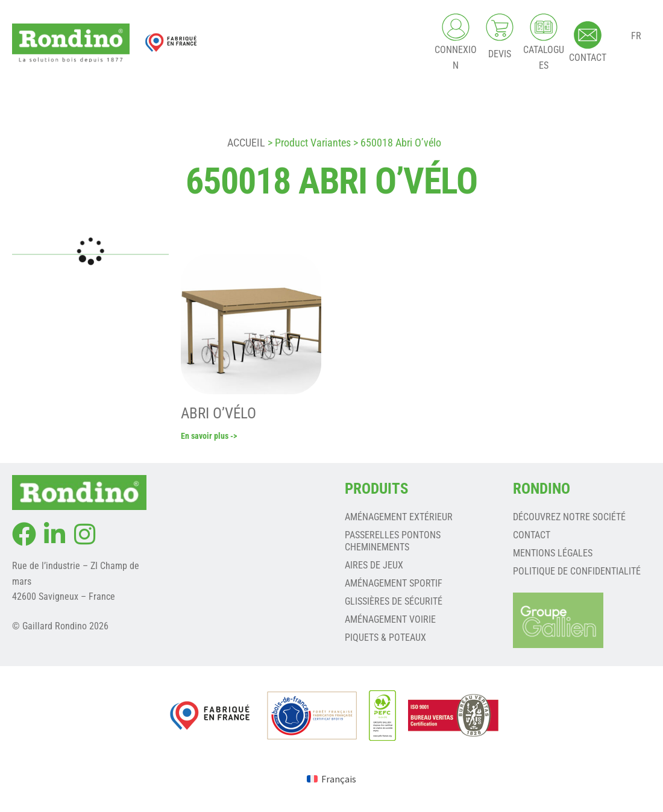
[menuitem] (331, 780)
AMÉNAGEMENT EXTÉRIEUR (399, 518)
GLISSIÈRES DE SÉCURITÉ (394, 603)
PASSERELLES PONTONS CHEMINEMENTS (393, 542)
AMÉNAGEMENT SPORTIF (394, 584)
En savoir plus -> (209, 438)
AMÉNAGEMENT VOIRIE (390, 621)
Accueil (246, 143)
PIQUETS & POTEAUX (385, 639)
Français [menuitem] (339, 781)
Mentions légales (553, 554)
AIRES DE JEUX (374, 566)
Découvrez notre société (569, 518)
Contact (532, 536)
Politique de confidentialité (577, 572)
